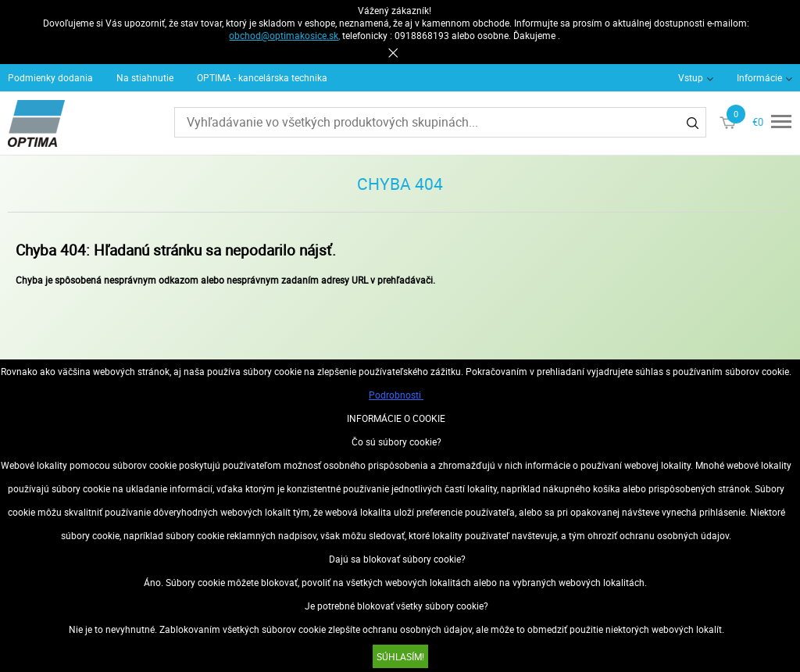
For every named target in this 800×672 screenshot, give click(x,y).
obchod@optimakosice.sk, (284, 35)
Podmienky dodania (50, 77)
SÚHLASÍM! (400, 656)
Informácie (759, 77)
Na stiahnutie (145, 77)
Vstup (691, 77)
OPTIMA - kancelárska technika (262, 77)
